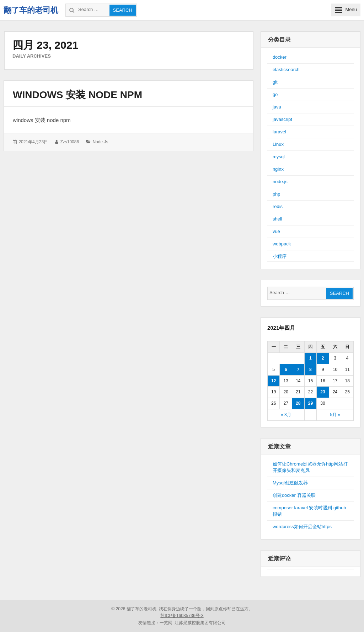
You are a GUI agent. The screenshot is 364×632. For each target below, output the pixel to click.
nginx (278, 169)
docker (280, 57)
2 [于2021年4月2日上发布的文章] (323, 358)
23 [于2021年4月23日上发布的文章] (323, 392)
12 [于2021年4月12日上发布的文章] (274, 381)
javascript (282, 119)
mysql (279, 157)
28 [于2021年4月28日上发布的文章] (298, 403)
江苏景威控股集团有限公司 (200, 623)
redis (278, 206)
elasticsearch (286, 70)
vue (276, 231)
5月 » (335, 415)
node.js (100, 142)
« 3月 (286, 415)
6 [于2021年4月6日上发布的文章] (286, 370)
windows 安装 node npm (77, 95)
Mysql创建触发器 (290, 483)
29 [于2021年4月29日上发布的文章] (311, 403)
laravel (279, 132)
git (275, 82)
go (275, 94)
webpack (282, 244)
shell (277, 219)
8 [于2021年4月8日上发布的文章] (311, 370)
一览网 (166, 623)
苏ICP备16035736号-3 (182, 616)
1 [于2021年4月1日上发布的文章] (311, 358)
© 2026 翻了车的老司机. (134, 609)
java (277, 107)
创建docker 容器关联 (294, 495)
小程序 (280, 256)
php (277, 194)
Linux (278, 144)
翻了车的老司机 (31, 10)
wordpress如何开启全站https (302, 527)
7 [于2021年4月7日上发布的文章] (298, 370)
